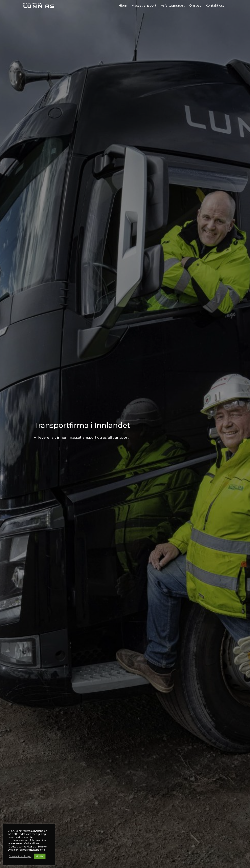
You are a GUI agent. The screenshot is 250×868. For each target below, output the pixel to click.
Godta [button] (40, 856)
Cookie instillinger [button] (20, 856)
